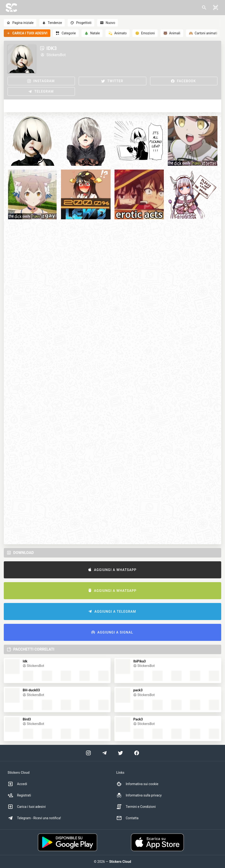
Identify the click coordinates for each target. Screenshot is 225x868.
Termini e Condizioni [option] (136, 807)
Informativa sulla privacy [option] (139, 795)
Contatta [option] (127, 818)
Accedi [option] (17, 784)
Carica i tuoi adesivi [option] (27, 807)
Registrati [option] (19, 795)
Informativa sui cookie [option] (137, 784)
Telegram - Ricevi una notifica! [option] (34, 818)
